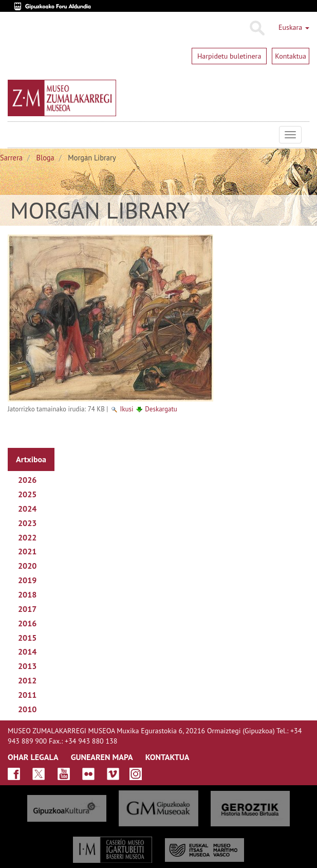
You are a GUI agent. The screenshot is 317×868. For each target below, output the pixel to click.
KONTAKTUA (167, 757)
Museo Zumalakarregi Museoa (15, 135)
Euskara (294, 27)
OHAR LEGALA (33, 757)
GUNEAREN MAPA (102, 757)
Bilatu (257, 28)
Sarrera (11, 158)
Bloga (45, 158)
